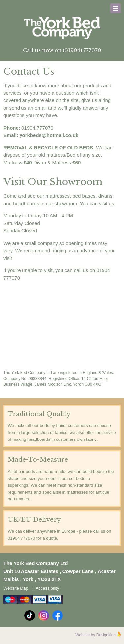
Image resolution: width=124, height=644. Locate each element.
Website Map (16, 588)
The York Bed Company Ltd (62, 28)
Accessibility (47, 588)
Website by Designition (96, 635)
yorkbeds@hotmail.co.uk (49, 135)
